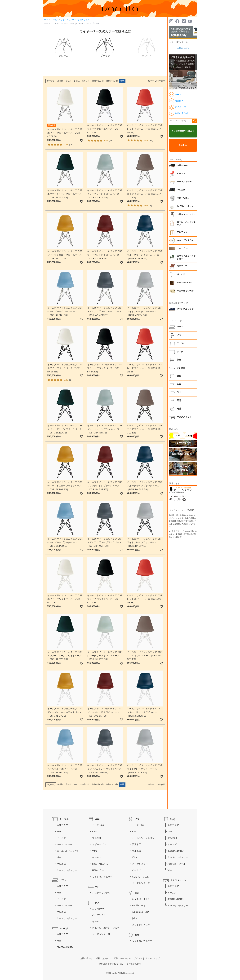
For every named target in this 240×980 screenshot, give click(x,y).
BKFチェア (182, 266)
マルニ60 (181, 190)
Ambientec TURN (141, 912)
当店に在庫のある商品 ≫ (183, 131)
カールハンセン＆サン (68, 851)
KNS (59, 832)
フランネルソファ (185, 309)
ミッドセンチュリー (67, 870)
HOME (46, 20)
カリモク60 (182, 165)
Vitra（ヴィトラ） (185, 240)
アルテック (182, 232)
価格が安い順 (112, 81)
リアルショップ (153, 958)
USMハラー (182, 248)
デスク (180, 352)
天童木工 (137, 844)
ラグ (179, 392)
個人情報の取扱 (134, 964)
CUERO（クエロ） (142, 877)
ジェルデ (181, 274)
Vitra (59, 857)
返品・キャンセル (122, 958)
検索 (194, 121)
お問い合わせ (86, 958)
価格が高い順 (98, 81)
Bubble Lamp (139, 905)
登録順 (69, 81)
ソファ (180, 327)
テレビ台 (181, 368)
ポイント (138, 958)
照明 (179, 401)
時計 (179, 409)
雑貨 (179, 376)
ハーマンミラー (184, 182)
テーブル (181, 343)
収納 (179, 360)
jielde (135, 918)
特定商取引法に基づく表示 (112, 964)
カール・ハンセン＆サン (186, 223)
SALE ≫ (183, 145)
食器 (179, 384)
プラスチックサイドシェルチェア (75, 20)
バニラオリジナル (185, 291)
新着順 (60, 81)
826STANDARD (184, 283)
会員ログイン (183, 48)
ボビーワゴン (183, 198)
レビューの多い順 (82, 81)
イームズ (55, 20)
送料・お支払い (103, 958)
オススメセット (184, 417)
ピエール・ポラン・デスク (106, 928)
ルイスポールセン (185, 206)
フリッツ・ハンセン (186, 214)
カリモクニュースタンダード (186, 257)
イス (179, 335)
